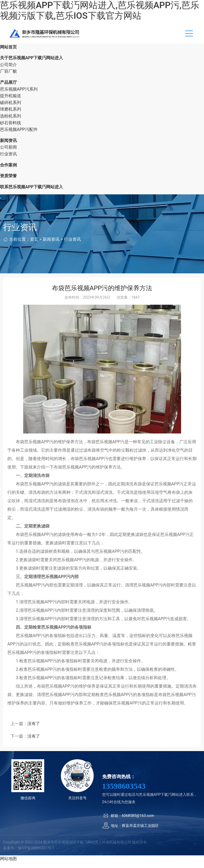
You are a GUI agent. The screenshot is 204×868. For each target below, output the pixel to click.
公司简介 (8, 71)
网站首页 (8, 53)
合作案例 (8, 171)
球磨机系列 (11, 115)
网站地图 (8, 865)
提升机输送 (11, 102)
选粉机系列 (11, 122)
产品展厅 (8, 88)
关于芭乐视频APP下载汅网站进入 (31, 64)
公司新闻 (8, 153)
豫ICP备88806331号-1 (36, 854)
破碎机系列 (11, 109)
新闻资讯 (8, 147)
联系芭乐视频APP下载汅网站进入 (31, 193)
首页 (34, 245)
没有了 (34, 730)
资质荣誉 (8, 182)
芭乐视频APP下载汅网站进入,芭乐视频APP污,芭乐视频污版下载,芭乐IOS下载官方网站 (100, 10)
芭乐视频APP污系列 (19, 95)
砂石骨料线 (11, 129)
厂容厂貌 (8, 77)
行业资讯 (8, 160)
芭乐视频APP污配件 (19, 135)
